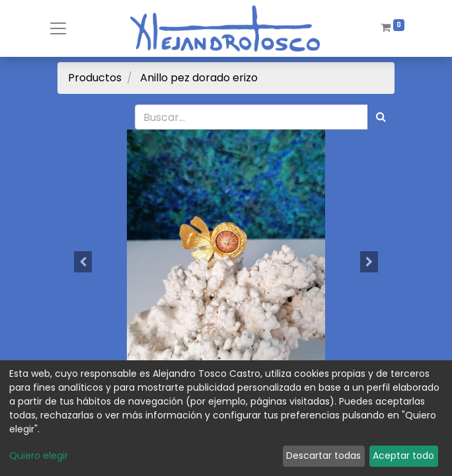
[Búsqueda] (381, 117)
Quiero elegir (39, 456)
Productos (95, 78)
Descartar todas (323, 456)
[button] (83, 262)
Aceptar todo (403, 456)
